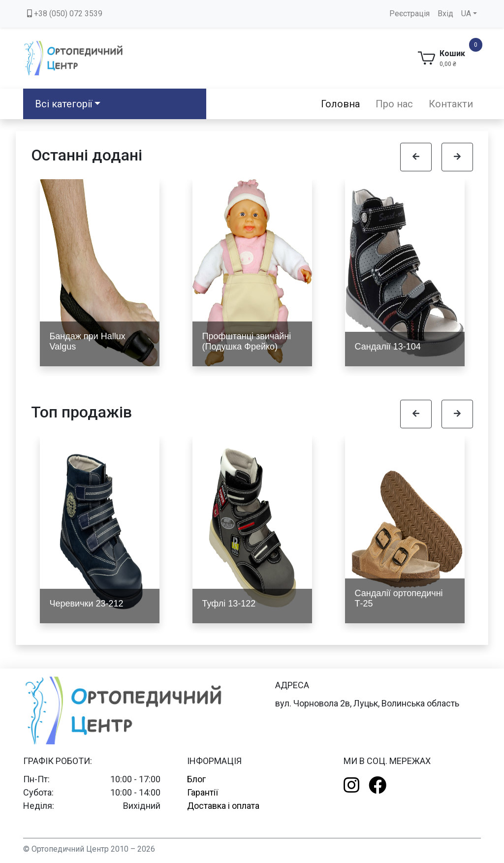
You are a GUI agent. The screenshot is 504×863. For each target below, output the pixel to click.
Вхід (445, 14)
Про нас (394, 104)
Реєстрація (409, 14)
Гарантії (203, 792)
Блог (196, 779)
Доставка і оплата (223, 806)
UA (466, 14)
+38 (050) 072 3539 (65, 14)
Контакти (451, 104)
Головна (340, 104)
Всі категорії (63, 104)
